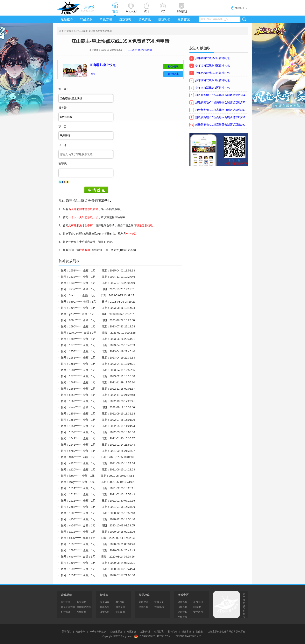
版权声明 (145, 632)
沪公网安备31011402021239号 (152, 636)
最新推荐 (67, 19)
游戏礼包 (164, 19)
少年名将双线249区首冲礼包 (213, 65)
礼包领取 (173, 66)
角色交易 (106, 19)
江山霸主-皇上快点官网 (140, 50)
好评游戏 (66, 612)
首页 (115, 11)
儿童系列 (105, 612)
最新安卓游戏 (68, 607)
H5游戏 (182, 11)
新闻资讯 (144, 602)
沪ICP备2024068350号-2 (188, 636)
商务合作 (80, 632)
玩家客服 (187, 632)
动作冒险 (182, 617)
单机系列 (105, 607)
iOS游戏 (120, 602)
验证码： (64, 164)
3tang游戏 (77, 7)
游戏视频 (159, 607)
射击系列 (198, 602)
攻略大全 (159, 602)
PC (163, 11)
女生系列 (198, 612)
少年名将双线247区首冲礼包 (213, 80)
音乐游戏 (120, 612)
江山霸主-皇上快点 (103, 65)
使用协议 (159, 632)
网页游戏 (81, 612)
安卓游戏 (105, 602)
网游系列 (120, 607)
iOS (147, 11)
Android (131, 11)
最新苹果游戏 (84, 607)
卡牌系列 (182, 607)
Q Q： (64, 145)
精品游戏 (86, 19)
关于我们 (67, 632)
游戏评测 (66, 602)
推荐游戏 (131, 632)
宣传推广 (200, 632)
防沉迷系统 (116, 632)
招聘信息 (173, 632)
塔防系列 (182, 602)
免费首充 (184, 19)
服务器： (64, 108)
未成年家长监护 (98, 632)
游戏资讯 (145, 19)
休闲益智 (182, 612)
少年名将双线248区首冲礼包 (213, 73)
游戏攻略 (125, 19)
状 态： (64, 126)
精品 (93, 74)
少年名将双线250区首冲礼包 (213, 58)
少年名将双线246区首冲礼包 (213, 88)
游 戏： (64, 89)
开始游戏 (173, 74)
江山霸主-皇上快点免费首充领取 (95, 31)
